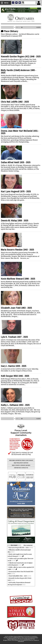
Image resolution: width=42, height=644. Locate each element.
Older (38, 27)
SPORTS (18, 465)
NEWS (13, 465)
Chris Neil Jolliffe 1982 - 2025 (18, 576)
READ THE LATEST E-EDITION (21, 463)
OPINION (23, 465)
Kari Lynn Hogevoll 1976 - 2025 (19, 548)
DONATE (31, 460)
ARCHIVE (28, 465)
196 (22, 27)
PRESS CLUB (25, 460)
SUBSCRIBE (12, 460)
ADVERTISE (18, 460)
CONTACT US (25, 468)
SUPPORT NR (17, 468)
